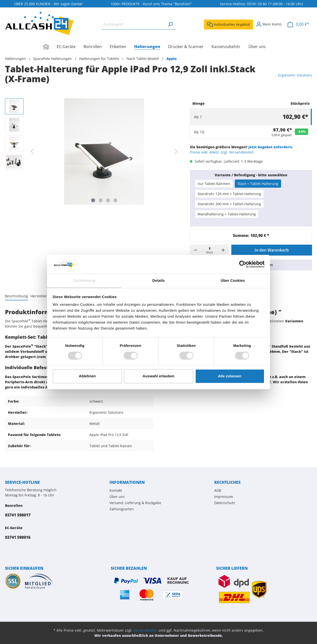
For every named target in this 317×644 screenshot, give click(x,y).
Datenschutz (225, 503)
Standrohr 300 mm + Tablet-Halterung (229, 204)
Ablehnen (87, 376)
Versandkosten (145, 630)
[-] (196, 250)
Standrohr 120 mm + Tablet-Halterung (229, 194)
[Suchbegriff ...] (133, 24)
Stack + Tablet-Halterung (258, 184)
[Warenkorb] (298, 24)
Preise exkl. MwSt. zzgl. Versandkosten (222, 152)
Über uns (117, 497)
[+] (223, 250)
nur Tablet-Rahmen (214, 184)
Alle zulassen (230, 376)
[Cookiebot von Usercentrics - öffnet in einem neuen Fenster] (243, 264)
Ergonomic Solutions (295, 75)
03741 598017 (18, 515)
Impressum (224, 497)
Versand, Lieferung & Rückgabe (135, 503)
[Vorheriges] (32, 151)
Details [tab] (158, 281)
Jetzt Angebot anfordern (270, 147)
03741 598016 (18, 537)
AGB (218, 490)
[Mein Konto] (269, 24)
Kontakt (116, 490)
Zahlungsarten (122, 509)
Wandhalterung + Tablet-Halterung (227, 214)
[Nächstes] (176, 151)
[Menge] (210, 250)
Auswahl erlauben (158, 376)
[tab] (16, 296)
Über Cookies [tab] (233, 281)
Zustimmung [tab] (84, 281)
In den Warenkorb (272, 250)
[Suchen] (170, 24)
